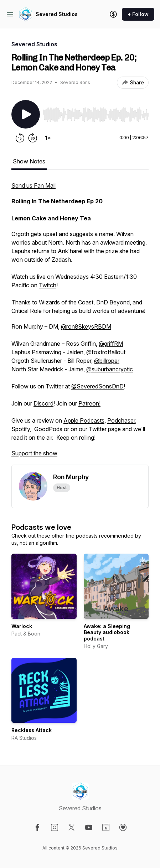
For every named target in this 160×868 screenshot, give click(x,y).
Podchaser (121, 420)
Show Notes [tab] (29, 161)
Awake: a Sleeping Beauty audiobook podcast (107, 632)
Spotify (21, 429)
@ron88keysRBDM (86, 326)
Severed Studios (57, 14)
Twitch (48, 285)
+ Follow (138, 14)
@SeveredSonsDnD (97, 386)
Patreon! (89, 403)
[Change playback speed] (48, 138)
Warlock (22, 626)
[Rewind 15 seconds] (20, 138)
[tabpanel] (80, 323)
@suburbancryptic (110, 369)
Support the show (34, 453)
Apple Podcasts (84, 420)
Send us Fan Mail (33, 185)
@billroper (107, 361)
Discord (43, 403)
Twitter (98, 429)
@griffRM (111, 344)
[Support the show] (113, 14)
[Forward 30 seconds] (33, 138)
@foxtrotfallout (106, 352)
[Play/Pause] (26, 114)
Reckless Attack (32, 730)
